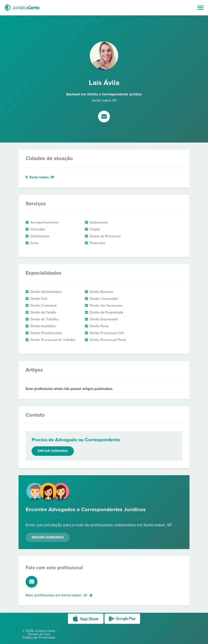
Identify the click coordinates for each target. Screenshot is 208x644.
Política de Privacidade (39, 637)
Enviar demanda (53, 451)
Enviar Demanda (48, 537)
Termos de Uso (39, 634)
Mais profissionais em (59, 595)
